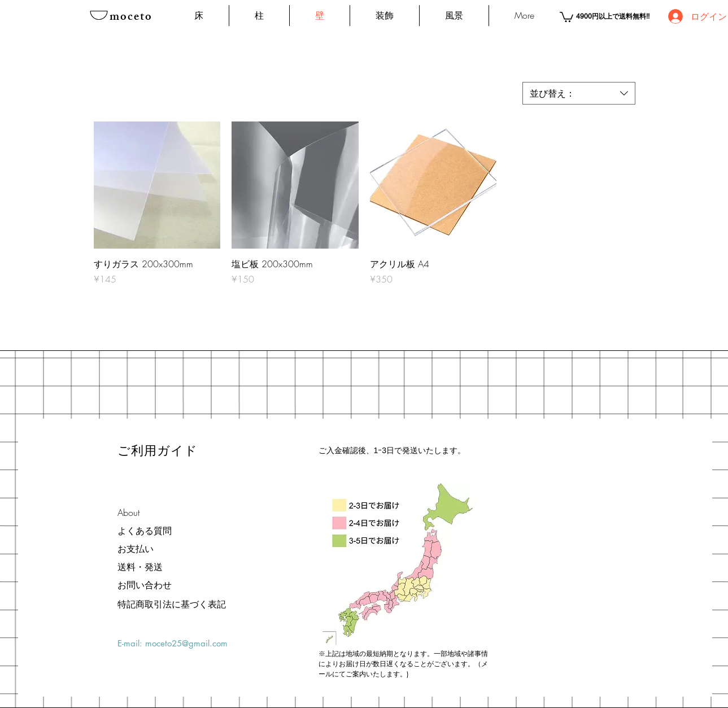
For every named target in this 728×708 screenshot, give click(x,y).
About (128, 512)
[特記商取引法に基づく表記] (172, 604)
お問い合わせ (145, 585)
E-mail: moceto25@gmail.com (173, 643)
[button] (566, 16)
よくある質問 (145, 531)
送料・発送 (140, 567)
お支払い (136, 549)
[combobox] (579, 93)
